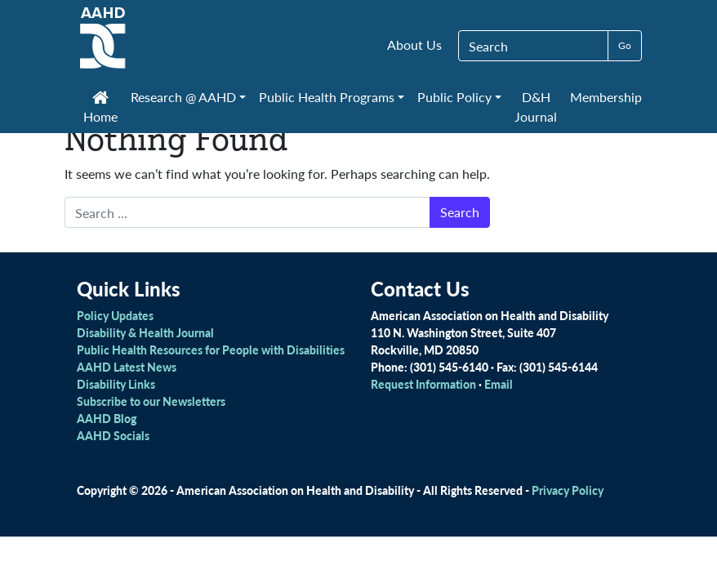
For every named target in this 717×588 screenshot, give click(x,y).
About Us (414, 45)
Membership (606, 97)
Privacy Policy (568, 490)
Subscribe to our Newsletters (151, 401)
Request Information (423, 384)
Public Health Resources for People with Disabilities (211, 350)
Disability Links (116, 384)
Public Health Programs (327, 97)
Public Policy (454, 97)
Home (100, 109)
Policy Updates (115, 315)
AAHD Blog (107, 418)
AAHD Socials (113, 435)
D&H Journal (536, 107)
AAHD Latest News (127, 367)
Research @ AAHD (183, 97)
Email (499, 384)
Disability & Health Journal (145, 332)
